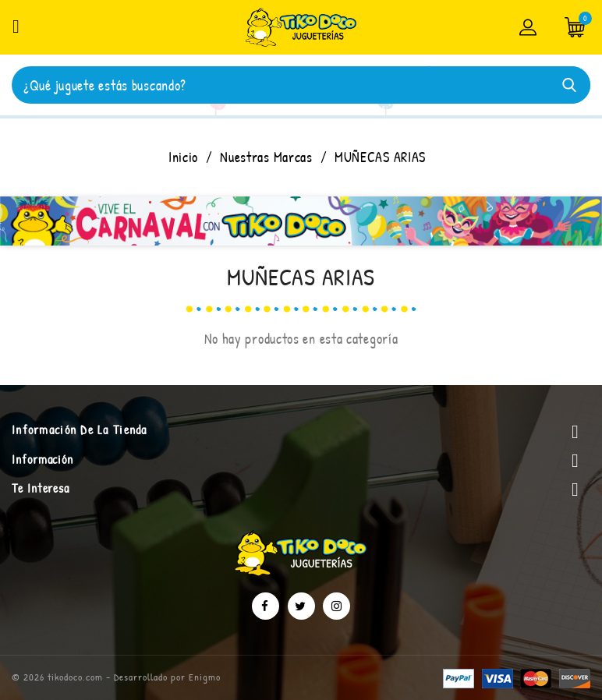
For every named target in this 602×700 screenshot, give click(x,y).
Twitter (301, 606)
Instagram (336, 606)
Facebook (266, 606)
